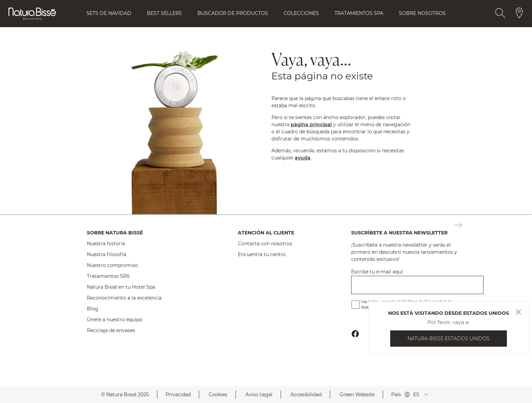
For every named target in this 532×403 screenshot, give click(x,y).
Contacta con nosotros (265, 244)
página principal (311, 124)
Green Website (357, 395)
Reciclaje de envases (111, 330)
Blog (93, 309)
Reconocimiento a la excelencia (124, 298)
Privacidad (178, 395)
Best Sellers (164, 13)
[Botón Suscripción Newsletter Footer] (458, 226)
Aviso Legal (259, 395)
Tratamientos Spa (359, 13)
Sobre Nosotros (422, 13)
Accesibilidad (306, 395)
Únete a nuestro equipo (115, 320)
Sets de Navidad (109, 13)
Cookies (218, 395)
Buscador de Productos (233, 13)
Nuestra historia (106, 244)
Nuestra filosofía (107, 254)
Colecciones (301, 13)
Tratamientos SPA (108, 276)
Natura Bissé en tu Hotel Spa (121, 287)
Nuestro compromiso (112, 265)
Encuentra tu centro (262, 254)
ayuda (303, 158)
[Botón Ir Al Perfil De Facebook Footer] (355, 334)
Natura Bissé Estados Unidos (449, 339)
